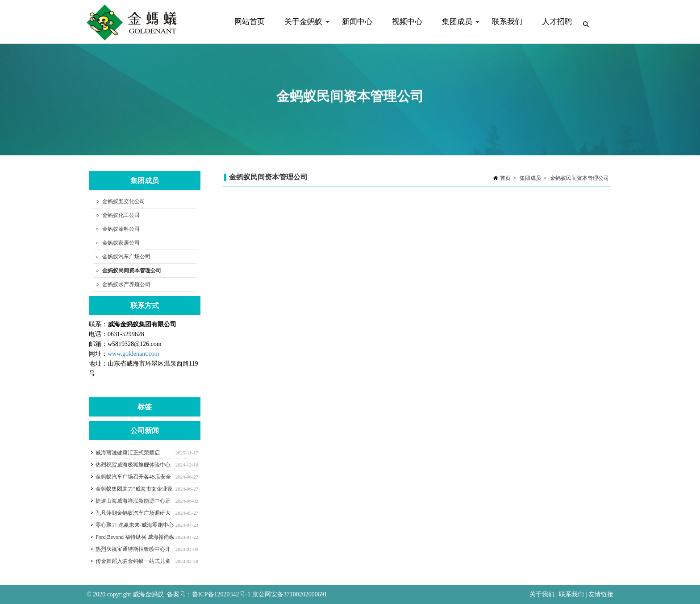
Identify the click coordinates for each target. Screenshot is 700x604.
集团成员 (456, 31)
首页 (505, 178)
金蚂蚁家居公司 (121, 243)
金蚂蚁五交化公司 (124, 201)
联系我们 (507, 22)
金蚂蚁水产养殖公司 (126, 284)
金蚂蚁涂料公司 (121, 229)
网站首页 (250, 22)
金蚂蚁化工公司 (121, 215)
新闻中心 (357, 22)
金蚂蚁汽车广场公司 (126, 257)
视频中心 (407, 22)
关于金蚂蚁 (302, 31)
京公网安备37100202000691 (290, 594)
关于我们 (543, 594)
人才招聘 (557, 22)
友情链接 (601, 594)
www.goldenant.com (133, 354)
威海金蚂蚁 (148, 594)
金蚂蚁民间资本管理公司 (579, 178)
